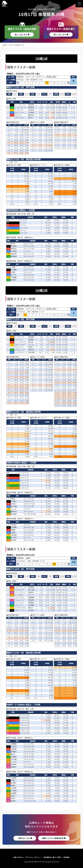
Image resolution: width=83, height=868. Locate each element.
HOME (5, 45)
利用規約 (67, 857)
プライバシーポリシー (33, 857)
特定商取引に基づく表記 (52, 857)
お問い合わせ (18, 857)
